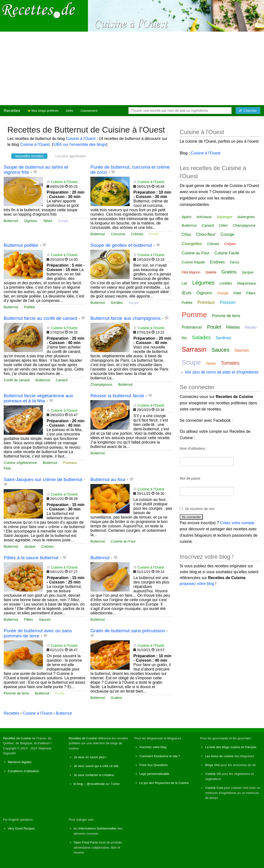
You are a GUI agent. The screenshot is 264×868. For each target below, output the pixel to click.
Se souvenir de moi (200, 509)
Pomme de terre (16, 693)
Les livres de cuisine (219, 756)
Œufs (187, 293)
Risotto (251, 327)
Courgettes (192, 244)
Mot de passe (190, 478)
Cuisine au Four (123, 541)
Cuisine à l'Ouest (81, 139)
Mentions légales (20, 762)
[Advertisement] (132, 68)
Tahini (48, 221)
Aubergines (246, 217)
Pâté (237, 293)
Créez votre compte (237, 523)
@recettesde (96, 784)
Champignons (101, 384)
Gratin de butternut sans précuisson (128, 631)
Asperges (225, 217)
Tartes (211, 363)
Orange (223, 293)
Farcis (235, 262)
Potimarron (192, 327)
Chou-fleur (206, 234)
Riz (184, 338)
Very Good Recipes (21, 828)
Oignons (30, 221)
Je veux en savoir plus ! (90, 757)
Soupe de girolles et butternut (121, 245)
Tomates (230, 363)
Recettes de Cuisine (17, 738)
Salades (201, 337)
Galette (211, 272)
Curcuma (118, 234)
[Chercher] (248, 111)
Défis (69, 111)
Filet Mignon (191, 272)
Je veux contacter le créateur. (94, 775)
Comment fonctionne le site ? (160, 756)
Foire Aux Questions (154, 765)
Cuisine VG (213, 774)
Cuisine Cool (214, 788)
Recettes (12, 111)
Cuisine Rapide (193, 262)
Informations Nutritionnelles (98, 828)
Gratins (116, 698)
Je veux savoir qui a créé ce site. (97, 766)
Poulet (214, 327)
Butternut (11, 221)
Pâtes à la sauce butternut (31, 558)
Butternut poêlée (21, 245)
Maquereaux (247, 283)
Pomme (194, 315)
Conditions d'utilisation (23, 771)
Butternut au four (108, 479)
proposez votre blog (197, 584)
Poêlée (29, 307)
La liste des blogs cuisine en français (231, 747)
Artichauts (204, 217)
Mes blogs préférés (43, 111)
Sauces (45, 620)
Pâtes (28, 620)
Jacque (29, 546)
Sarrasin (194, 349)
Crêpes (230, 244)
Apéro (187, 217)
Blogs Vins (212, 765)
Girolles (117, 303)
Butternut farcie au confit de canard (40, 318)
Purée (154, 234)
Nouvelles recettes (29, 156)
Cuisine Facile (227, 253)
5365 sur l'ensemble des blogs (80, 144)
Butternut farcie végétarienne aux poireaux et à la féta (38, 398)
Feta (7, 468)
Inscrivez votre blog (153, 747)
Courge (227, 234)
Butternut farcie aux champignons (125, 318)
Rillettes (233, 327)
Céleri (223, 225)
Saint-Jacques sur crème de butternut (43, 479)
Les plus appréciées (71, 156)
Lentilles (226, 283)
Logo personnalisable (154, 774)
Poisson (228, 302)
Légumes (203, 283)
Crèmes (137, 234)
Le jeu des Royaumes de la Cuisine (164, 783)
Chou (186, 234)
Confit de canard (17, 380)
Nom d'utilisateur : (194, 448)
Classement (89, 111)
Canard (62, 380)
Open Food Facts (86, 842)
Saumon (242, 350)
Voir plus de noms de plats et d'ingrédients (222, 372)
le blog (78, 784)
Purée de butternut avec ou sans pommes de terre (38, 633)
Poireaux (70, 463)
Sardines (223, 338)
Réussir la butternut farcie (117, 396)
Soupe (63, 221)
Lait (185, 283)
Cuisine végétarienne (20, 463)
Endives (217, 262)
